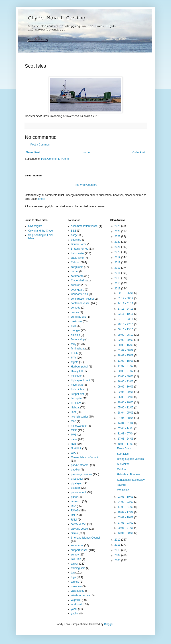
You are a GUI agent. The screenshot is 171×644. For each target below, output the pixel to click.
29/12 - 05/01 (126, 293)
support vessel (80, 550)
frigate (75, 362)
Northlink (76, 448)
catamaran (77, 276)
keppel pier (78, 394)
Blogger (109, 624)
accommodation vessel (85, 226)
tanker (75, 564)
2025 (118, 226)
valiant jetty (78, 591)
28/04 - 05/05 (126, 413)
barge (74, 235)
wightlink (76, 600)
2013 (118, 289)
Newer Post (33, 152)
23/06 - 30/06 (126, 376)
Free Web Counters (86, 185)
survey (75, 555)
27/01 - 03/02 (126, 523)
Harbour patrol (80, 367)
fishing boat (78, 349)
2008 (118, 560)
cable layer (77, 258)
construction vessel (82, 299)
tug (73, 573)
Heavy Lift (77, 371)
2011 (118, 545)
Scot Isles (123, 454)
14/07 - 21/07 (126, 366)
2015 (118, 278)
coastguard (78, 290)
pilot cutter (77, 479)
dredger (76, 330)
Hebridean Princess (129, 474)
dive (73, 326)
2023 (118, 236)
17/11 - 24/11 (126, 309)
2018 (118, 262)
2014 (118, 283)
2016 (118, 273)
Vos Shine (123, 490)
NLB (74, 444)
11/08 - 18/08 (126, 361)
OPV (74, 453)
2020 (118, 252)
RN (73, 515)
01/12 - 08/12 (126, 298)
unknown (76, 586)
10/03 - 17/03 (126, 444)
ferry (74, 344)
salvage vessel (80, 529)
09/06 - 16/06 (126, 387)
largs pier (76, 398)
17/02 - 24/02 (126, 507)
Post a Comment (40, 145)
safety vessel (79, 524)
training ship (78, 568)
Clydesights (35, 226)
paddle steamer (80, 465)
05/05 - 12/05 (126, 408)
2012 (118, 540)
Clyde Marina (79, 281)
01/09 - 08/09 (126, 350)
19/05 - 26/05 (126, 402)
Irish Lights (77, 389)
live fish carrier (80, 417)
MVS (74, 435)
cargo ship (77, 267)
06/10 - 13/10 (126, 329)
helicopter (77, 376)
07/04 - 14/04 (126, 428)
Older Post (139, 152)
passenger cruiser (82, 474)
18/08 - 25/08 (126, 355)
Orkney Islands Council (85, 457)
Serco (74, 533)
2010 (118, 550)
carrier (75, 271)
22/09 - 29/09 (126, 340)
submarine (77, 545)
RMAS (75, 511)
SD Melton (123, 464)
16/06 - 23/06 (126, 382)
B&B (74, 231)
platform (76, 488)
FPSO (75, 353)
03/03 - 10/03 (126, 497)
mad (74, 421)
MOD (74, 430)
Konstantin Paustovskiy (131, 480)
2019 (118, 257)
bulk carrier (78, 253)
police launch (79, 492)
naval (74, 439)
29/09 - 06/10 (126, 335)
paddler (75, 470)
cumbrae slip (79, 317)
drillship (76, 335)
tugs (74, 577)
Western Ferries (80, 595)
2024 (118, 231)
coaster (75, 285)
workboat (76, 604)
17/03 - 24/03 (126, 439)
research (76, 501)
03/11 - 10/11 (126, 314)
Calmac (76, 262)
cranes (75, 312)
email (42, 199)
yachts (75, 614)
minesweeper (79, 426)
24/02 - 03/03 (126, 502)
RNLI (74, 520)
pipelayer (76, 483)
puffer (74, 497)
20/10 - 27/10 (126, 324)
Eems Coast (124, 448)
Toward (121, 485)
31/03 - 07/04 (126, 434)
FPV (74, 358)
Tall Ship (76, 559)
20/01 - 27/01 (126, 528)
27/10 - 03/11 (126, 319)
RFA (74, 506)
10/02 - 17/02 (126, 512)
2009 (118, 555)
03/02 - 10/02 (126, 517)
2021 (118, 247)
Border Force (79, 244)
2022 (118, 242)
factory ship (78, 339)
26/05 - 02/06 (126, 397)
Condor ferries (79, 294)
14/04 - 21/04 (126, 423)
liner (74, 412)
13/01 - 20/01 (126, 533)
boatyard (76, 240)
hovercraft (77, 385)
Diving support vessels (130, 459)
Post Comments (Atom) (55, 159)
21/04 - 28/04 (126, 418)
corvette (76, 308)
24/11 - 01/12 (126, 303)
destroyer (77, 321)
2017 (118, 268)
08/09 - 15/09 (126, 345)
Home (86, 152)
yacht (74, 609)
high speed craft (80, 380)
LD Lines (76, 403)
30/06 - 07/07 (126, 371)
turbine (75, 582)
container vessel (81, 303)
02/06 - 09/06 (126, 392)
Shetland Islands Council (86, 538)
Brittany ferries (80, 249)
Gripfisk (121, 469)
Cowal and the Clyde (41, 231)
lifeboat (75, 408)
